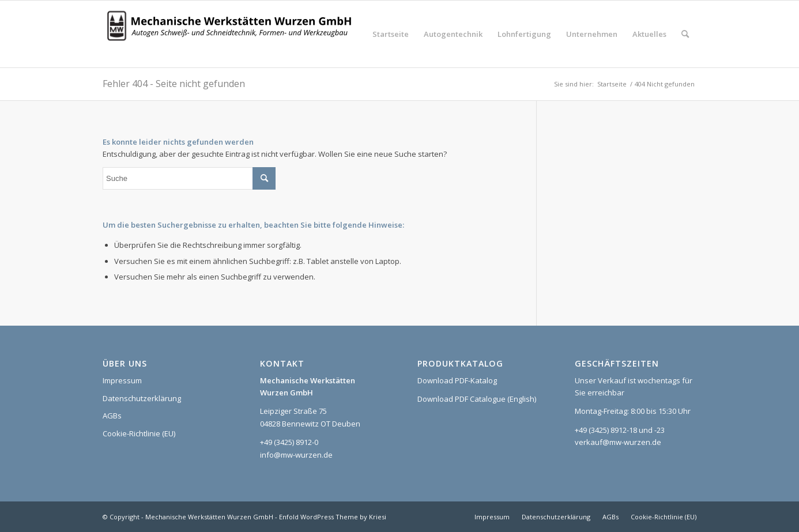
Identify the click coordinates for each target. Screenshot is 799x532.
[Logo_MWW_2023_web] (232, 34)
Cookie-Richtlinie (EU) (139, 433)
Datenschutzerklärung (142, 398)
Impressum (122, 380)
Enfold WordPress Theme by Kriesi (333, 517)
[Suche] (685, 34)
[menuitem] (391, 34)
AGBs (112, 416)
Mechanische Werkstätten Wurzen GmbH (209, 517)
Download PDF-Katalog (457, 380)
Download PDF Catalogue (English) (477, 399)
